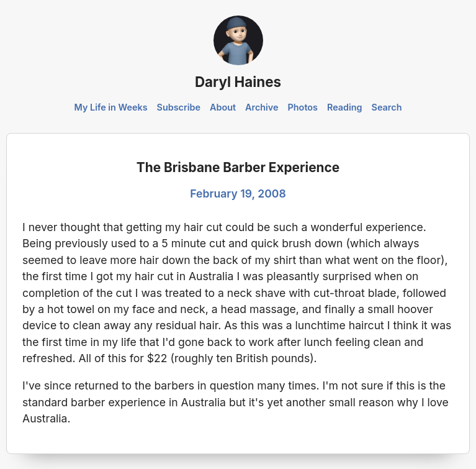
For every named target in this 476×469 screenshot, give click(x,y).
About (223, 107)
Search (387, 107)
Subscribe (179, 107)
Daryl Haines (238, 82)
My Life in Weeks (111, 107)
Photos (303, 107)
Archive (262, 107)
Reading (345, 107)
